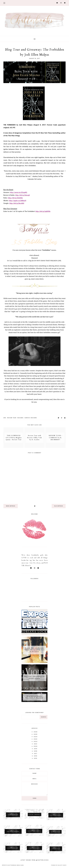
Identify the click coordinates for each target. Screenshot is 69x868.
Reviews (20, 418)
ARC (5, 418)
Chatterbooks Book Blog (15, 865)
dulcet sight (62, 865)
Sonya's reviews (31, 418)
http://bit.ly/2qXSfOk (43, 211)
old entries (59, 506)
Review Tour (12, 418)
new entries (11, 506)
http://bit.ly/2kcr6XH (17, 203)
